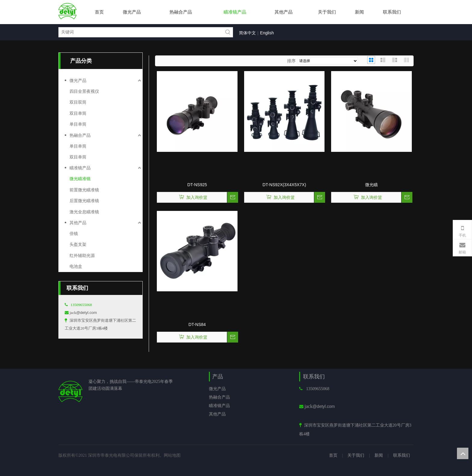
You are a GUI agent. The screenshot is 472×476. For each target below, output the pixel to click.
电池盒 (76, 266)
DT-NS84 (197, 324)
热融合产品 (80, 135)
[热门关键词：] (228, 32)
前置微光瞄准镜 (84, 190)
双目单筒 (78, 113)
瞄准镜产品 (80, 168)
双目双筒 (78, 102)
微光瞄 (371, 185)
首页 (333, 455)
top (463, 453)
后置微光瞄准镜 (84, 201)
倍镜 (74, 233)
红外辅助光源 (82, 255)
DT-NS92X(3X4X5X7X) (284, 185)
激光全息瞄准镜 (84, 212)
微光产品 (78, 80)
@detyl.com (87, 313)
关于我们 (356, 455)
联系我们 (402, 455)
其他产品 (78, 223)
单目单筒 (78, 124)
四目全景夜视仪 (84, 91)
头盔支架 (78, 244)
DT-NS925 (197, 185)
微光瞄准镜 (80, 179)
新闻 (379, 455)
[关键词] (141, 32)
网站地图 (172, 455)
